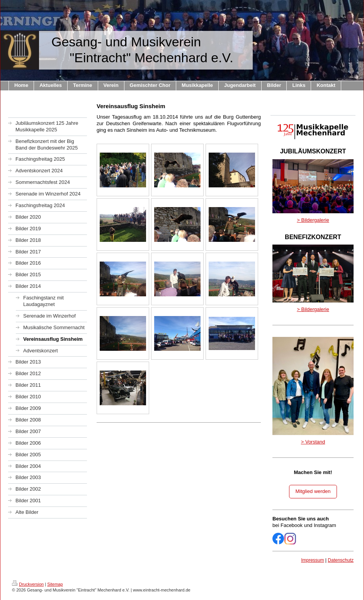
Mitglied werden (313, 491)
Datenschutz (341, 560)
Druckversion (28, 584)
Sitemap (55, 584)
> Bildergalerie (313, 220)
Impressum (312, 560)
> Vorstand (313, 442)
